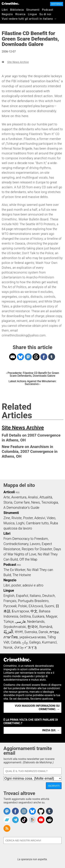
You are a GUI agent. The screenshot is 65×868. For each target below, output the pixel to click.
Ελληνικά (36, 606)
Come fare (22, 502)
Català (16, 642)
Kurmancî (49, 642)
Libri (5, 10)
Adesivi (40, 518)
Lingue (32, 14)
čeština (25, 616)
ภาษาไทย (11, 637)
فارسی (20, 622)
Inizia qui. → (51, 730)
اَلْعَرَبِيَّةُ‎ (8, 632)
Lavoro (35, 544)
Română (46, 627)
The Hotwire (22, 575)
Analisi (33, 497)
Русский (10, 606)
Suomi (49, 606)
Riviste (17, 518)
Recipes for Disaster (37, 549)
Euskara (38, 616)
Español (22, 596)
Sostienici (57, 4)
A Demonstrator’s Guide (21, 508)
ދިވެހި (25, 642)
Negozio (7, 14)
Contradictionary (16, 544)
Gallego (35, 642)
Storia (8, 502)
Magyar (52, 616)
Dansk (43, 632)
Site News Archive (18, 62)
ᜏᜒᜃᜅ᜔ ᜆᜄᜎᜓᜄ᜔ (25, 647)
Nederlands (36, 622)
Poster (28, 518)
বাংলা (19, 632)
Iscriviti (54, 786)
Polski (23, 606)
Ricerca (20, 14)
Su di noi (45, 14)
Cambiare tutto (37, 523)
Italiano (35, 596)
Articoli (9, 492)
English (9, 596)
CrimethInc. (10, 3)
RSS (18, 493)
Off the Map (28, 559)
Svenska (31, 632)
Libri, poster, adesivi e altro (23, 585)
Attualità (46, 497)
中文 (34, 611)
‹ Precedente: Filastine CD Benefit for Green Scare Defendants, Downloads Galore (32, 374)
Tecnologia (50, 502)
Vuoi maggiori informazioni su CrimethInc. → (37, 707)
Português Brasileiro (33, 601)
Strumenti (33, 10)
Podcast (47, 10)
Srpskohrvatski (15, 627)
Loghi (20, 523)
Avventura (19, 497)
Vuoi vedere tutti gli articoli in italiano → (29, 19)
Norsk (8, 647)
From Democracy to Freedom (26, 539)
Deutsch (49, 596)
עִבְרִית (54, 632)
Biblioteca (17, 10)
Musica (9, 523)
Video (51, 518)
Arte (7, 497)
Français (10, 601)
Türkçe (9, 622)
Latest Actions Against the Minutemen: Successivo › (33, 383)
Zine (7, 518)
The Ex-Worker (14, 570)
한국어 (33, 627)
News (36, 502)
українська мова (33, 637)
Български (21, 611)
